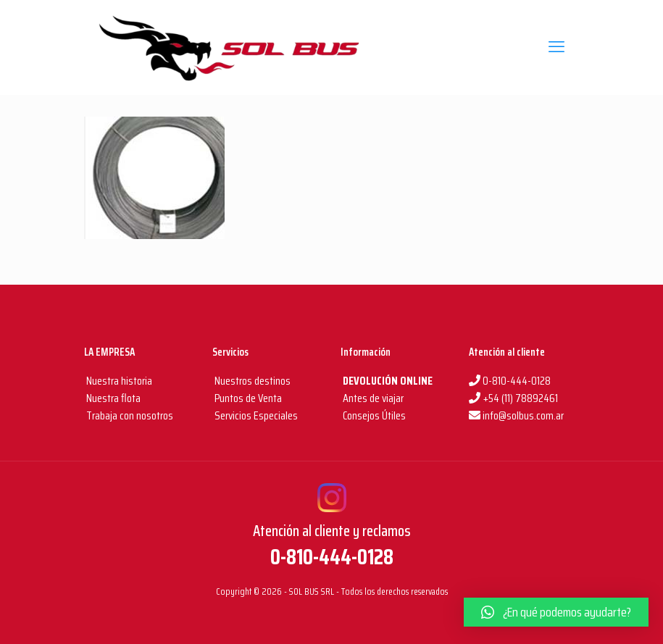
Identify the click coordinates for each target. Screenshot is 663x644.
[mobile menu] (556, 47)
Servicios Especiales (255, 415)
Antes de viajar (372, 398)
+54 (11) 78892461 (513, 398)
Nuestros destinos (251, 381)
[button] (556, 612)
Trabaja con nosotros (129, 415)
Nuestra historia (119, 381)
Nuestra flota (112, 398)
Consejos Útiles (373, 415)
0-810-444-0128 (510, 381)
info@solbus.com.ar (516, 415)
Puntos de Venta (247, 398)
